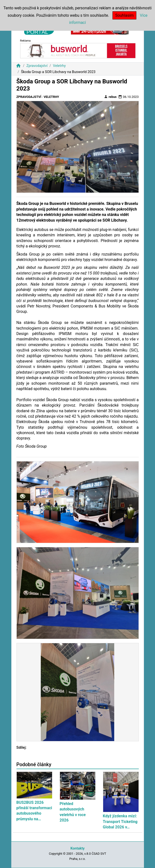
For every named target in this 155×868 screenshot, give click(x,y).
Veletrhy (59, 66)
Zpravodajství (37, 66)
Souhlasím (124, 15)
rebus (110, 97)
